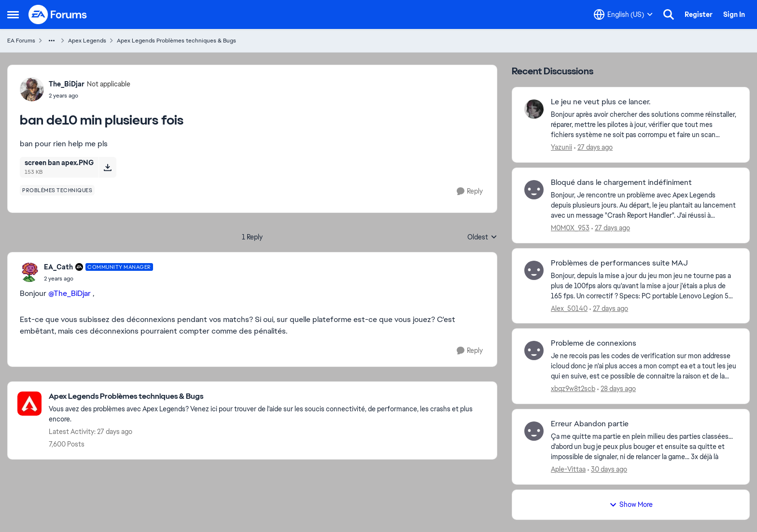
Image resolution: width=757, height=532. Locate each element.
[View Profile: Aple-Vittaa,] (534, 431)
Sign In (734, 14)
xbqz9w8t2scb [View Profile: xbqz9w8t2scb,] (573, 389)
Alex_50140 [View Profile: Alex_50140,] (569, 308)
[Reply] (470, 191)
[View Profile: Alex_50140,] (534, 270)
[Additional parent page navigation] (52, 41)
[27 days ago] (593, 147)
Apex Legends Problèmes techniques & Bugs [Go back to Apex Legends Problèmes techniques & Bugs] (176, 41)
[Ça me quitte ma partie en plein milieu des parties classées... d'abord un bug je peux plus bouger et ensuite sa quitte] (644, 447)
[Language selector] (623, 14)
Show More (631, 504)
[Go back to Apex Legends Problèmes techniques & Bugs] (268, 397)
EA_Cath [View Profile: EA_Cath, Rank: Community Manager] (58, 267)
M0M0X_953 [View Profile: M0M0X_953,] (570, 228)
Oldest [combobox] (482, 238)
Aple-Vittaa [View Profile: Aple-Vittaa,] (568, 469)
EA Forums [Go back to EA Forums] (21, 41)
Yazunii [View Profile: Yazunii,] (561, 147)
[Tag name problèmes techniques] (57, 190)
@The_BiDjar (70, 293)
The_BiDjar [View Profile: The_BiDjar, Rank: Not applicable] (67, 84)
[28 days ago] (617, 389)
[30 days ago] (607, 469)
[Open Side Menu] (13, 14)
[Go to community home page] (58, 14)
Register (699, 14)
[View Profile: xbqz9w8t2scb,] (534, 350)
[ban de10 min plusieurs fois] (98, 279)
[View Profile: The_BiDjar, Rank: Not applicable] (32, 89)
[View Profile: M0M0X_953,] (534, 190)
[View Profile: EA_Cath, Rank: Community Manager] (29, 272)
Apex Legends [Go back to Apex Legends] (87, 41)
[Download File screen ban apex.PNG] (107, 167)
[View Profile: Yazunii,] (534, 109)
